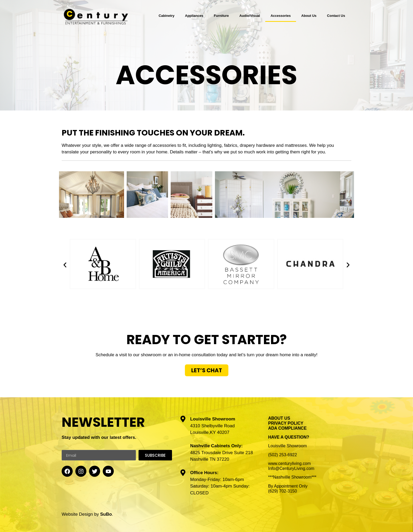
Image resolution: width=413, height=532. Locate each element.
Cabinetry (166, 16)
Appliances (194, 16)
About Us (309, 16)
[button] (65, 265)
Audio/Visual (250, 16)
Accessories (281, 16)
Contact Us (336, 16)
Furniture (221, 16)
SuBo (106, 514)
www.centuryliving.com (289, 463)
